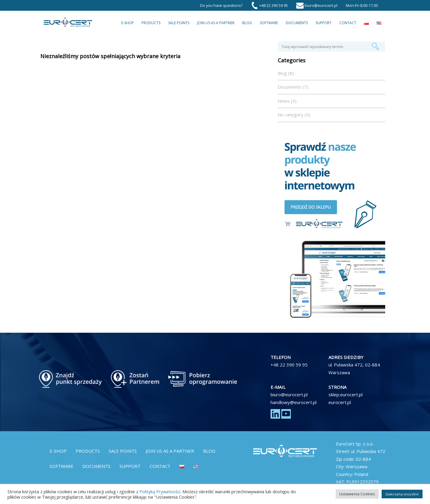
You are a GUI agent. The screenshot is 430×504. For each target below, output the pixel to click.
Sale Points (179, 23)
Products (151, 23)
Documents (297, 23)
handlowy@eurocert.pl (294, 402)
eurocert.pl (340, 402)
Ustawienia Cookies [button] (357, 494)
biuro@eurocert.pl (289, 394)
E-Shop (128, 23)
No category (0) (294, 115)
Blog (247, 23)
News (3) (287, 101)
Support (324, 23)
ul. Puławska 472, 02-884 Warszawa (354, 369)
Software (269, 23)
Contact (348, 23)
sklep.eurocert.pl (345, 394)
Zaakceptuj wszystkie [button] (402, 494)
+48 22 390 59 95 (289, 365)
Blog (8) (286, 73)
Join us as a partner (216, 23)
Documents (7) (293, 87)
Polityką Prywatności (160, 491)
